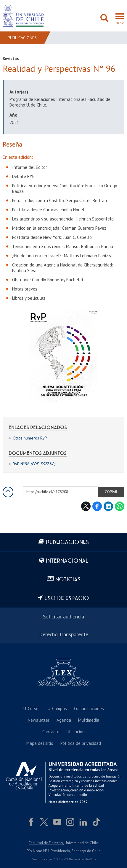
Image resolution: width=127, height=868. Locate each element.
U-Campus (57, 708)
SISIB (57, 859)
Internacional (67, 561)
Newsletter (39, 720)
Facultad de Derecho (46, 843)
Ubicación (76, 732)
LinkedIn (108, 506)
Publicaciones (22, 38)
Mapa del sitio (40, 743)
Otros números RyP (30, 438)
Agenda (64, 720)
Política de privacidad (81, 743)
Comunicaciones (89, 708)
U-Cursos (32, 708)
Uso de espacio (67, 598)
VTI (66, 859)
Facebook (97, 506)
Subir (8, 492)
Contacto (51, 732)
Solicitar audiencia (64, 617)
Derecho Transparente (64, 634)
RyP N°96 (34, 464)
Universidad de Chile (82, 859)
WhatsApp (120, 506)
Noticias (68, 580)
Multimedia (89, 720)
